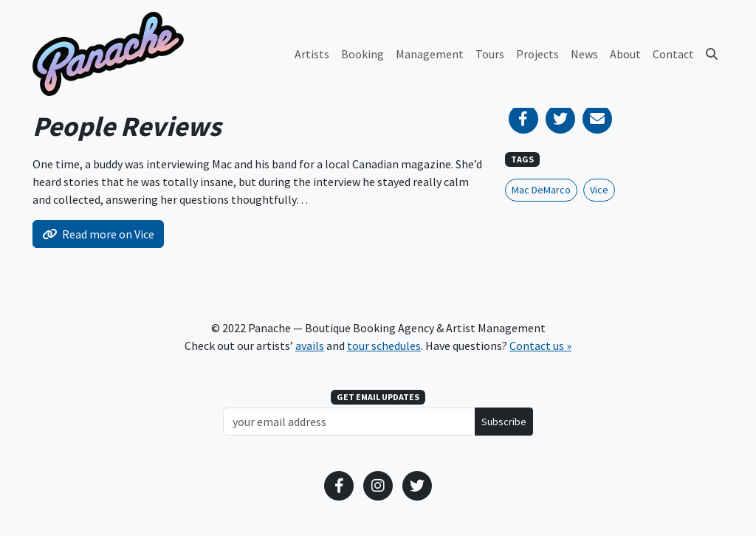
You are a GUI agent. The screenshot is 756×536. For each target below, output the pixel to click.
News (584, 54)
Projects (537, 54)
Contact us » (540, 346)
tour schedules (384, 346)
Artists (312, 54)
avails (310, 346)
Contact (673, 54)
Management (430, 54)
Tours (490, 54)
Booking (362, 54)
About (625, 54)
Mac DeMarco (541, 190)
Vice (599, 190)
